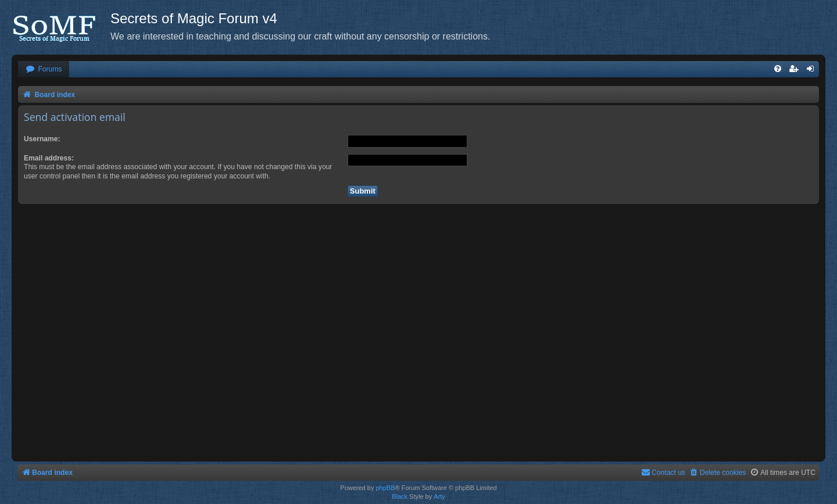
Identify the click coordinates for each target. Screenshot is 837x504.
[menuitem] (44, 69)
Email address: (49, 158)
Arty (439, 496)
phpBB (385, 488)
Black (400, 496)
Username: (42, 139)
